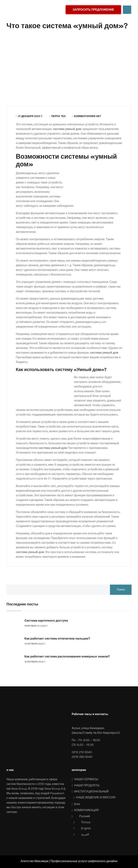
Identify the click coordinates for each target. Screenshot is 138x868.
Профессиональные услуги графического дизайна (84, 861)
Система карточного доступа (46, 620)
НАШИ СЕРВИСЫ (86, 779)
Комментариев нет (86, 116)
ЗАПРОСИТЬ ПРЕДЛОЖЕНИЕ (93, 10)
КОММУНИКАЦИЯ (86, 810)
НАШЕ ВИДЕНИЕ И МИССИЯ (96, 797)
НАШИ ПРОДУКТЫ (87, 785)
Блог (77, 804)
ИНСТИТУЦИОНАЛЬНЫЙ (91, 791)
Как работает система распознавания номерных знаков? (67, 656)
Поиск (121, 590)
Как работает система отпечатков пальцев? (57, 638)
